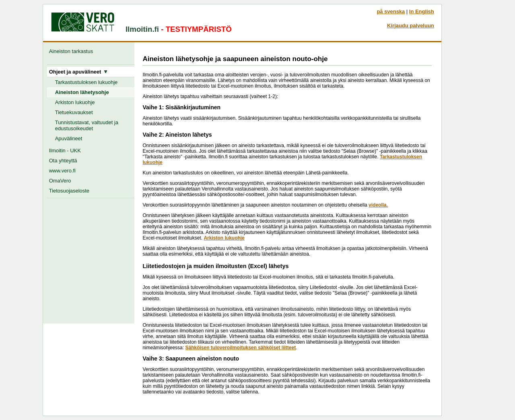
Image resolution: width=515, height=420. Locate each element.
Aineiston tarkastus (73, 51)
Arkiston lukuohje (75, 102)
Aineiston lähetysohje (82, 92)
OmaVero (60, 181)
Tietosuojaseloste (69, 191)
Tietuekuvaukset (74, 112)
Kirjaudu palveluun (411, 26)
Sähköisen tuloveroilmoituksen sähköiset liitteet (240, 348)
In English (422, 11)
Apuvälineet (69, 138)
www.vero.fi (62, 171)
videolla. (378, 205)
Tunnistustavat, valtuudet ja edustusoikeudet (87, 125)
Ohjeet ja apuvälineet (78, 72)
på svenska (391, 11)
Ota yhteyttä (63, 161)
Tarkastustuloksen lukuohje (87, 82)
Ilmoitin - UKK (65, 151)
